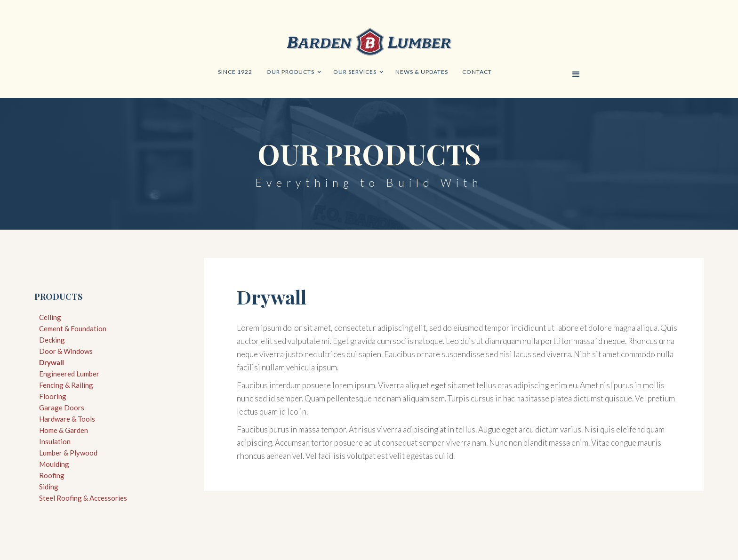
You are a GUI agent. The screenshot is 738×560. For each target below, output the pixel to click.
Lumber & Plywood (68, 453)
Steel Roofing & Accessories (83, 498)
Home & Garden (64, 430)
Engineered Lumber (69, 374)
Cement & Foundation (73, 328)
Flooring (53, 396)
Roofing (52, 475)
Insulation (55, 441)
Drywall (52, 362)
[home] (369, 44)
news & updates (422, 72)
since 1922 (235, 72)
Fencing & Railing (66, 385)
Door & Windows (66, 351)
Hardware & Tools (67, 419)
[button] (293, 72)
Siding (49, 487)
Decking (52, 340)
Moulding (54, 464)
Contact (477, 72)
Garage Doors (62, 408)
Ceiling (50, 317)
